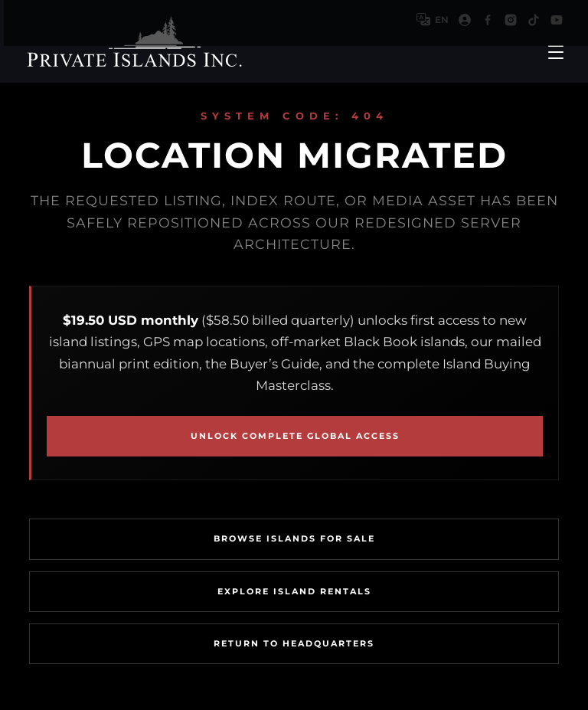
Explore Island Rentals (294, 591)
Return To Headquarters (294, 643)
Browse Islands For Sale (294, 538)
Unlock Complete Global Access (295, 436)
